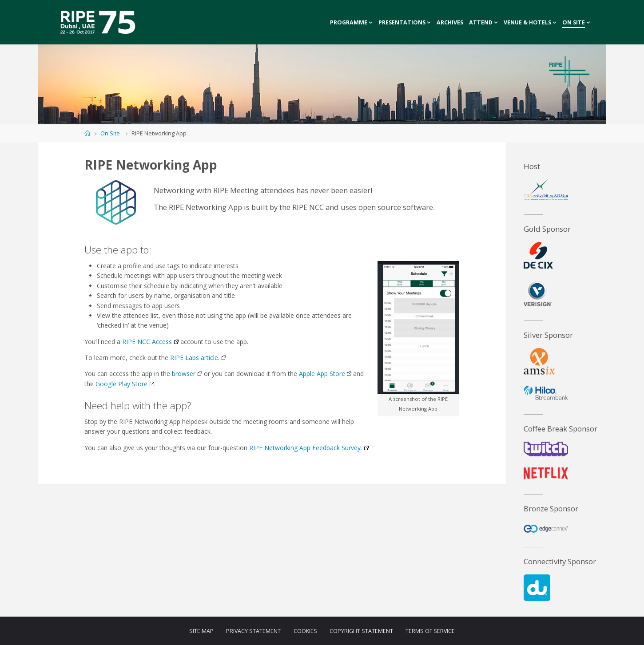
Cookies (305, 631)
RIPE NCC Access (150, 342)
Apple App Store (325, 374)
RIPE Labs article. (198, 358)
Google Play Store (125, 384)
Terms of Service (430, 631)
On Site (110, 133)
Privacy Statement (253, 631)
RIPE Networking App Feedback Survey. (309, 448)
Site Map (201, 631)
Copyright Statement (361, 631)
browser (187, 374)
